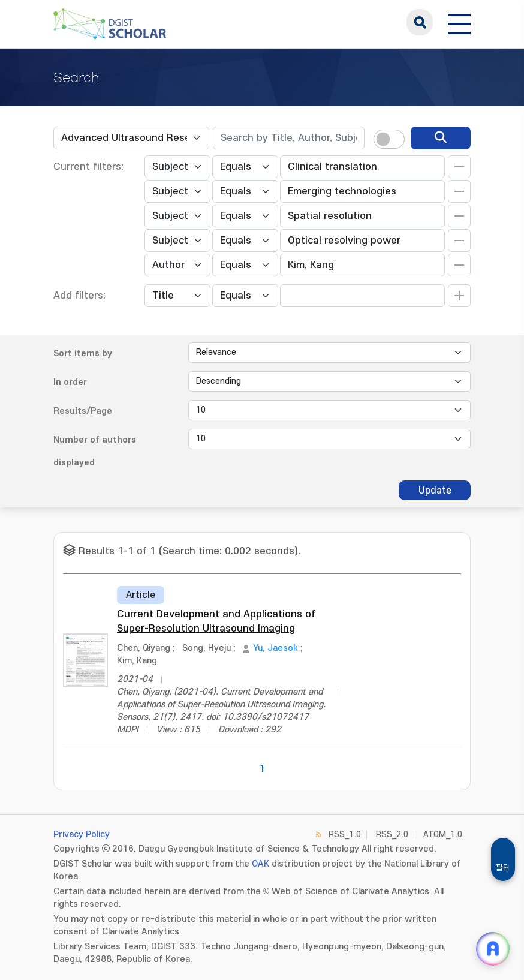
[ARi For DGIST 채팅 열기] (493, 949)
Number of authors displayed (95, 451)
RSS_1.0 (345, 835)
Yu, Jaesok (275, 648)
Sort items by (83, 354)
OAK (261, 864)
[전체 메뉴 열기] (459, 22)
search (420, 22)
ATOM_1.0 (443, 835)
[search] (441, 138)
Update (435, 491)
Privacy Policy (82, 835)
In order (70, 382)
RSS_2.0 (392, 835)
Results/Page (83, 411)
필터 (503, 868)
